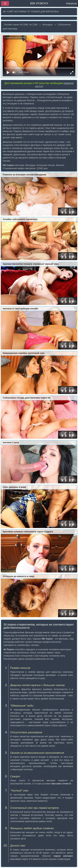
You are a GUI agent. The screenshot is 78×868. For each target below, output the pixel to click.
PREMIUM (71, 4)
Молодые (48, 25)
